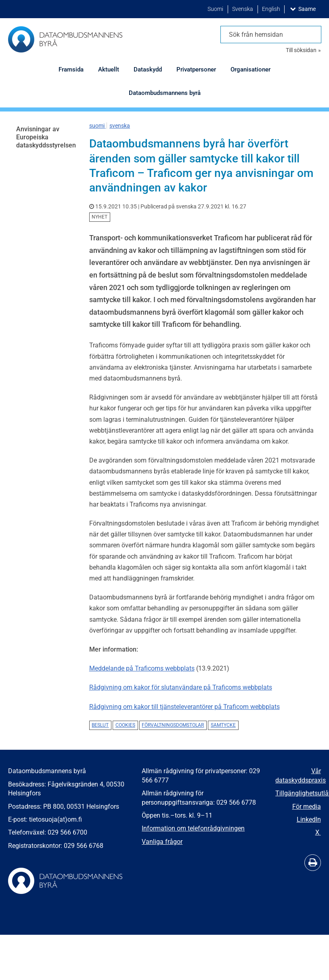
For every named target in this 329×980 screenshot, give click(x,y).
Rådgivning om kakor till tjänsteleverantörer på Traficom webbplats (184, 707)
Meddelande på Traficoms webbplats (142, 668)
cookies (125, 725)
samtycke (223, 725)
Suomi (216, 9)
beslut (100, 725)
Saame (309, 9)
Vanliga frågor (162, 842)
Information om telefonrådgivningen (193, 828)
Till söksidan (301, 50)
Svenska (243, 9)
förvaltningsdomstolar (173, 725)
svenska (120, 126)
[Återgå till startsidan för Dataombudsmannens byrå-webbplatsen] (65, 39)
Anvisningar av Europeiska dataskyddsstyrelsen (46, 137)
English (272, 9)
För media (307, 807)
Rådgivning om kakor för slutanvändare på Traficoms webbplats (181, 687)
